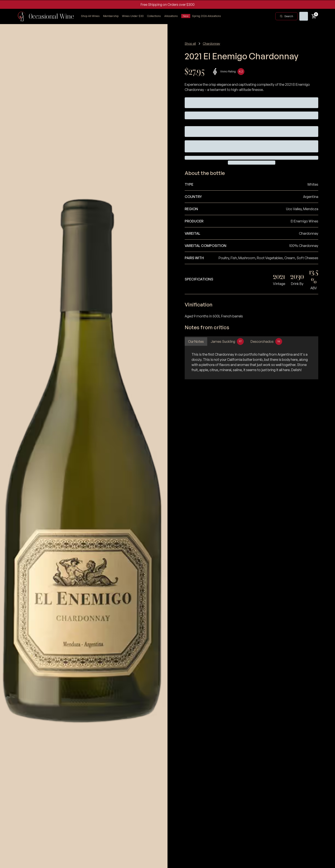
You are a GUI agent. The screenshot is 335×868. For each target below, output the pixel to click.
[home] (45, 16)
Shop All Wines (90, 16)
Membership (111, 16)
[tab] (196, 341)
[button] (154, 16)
